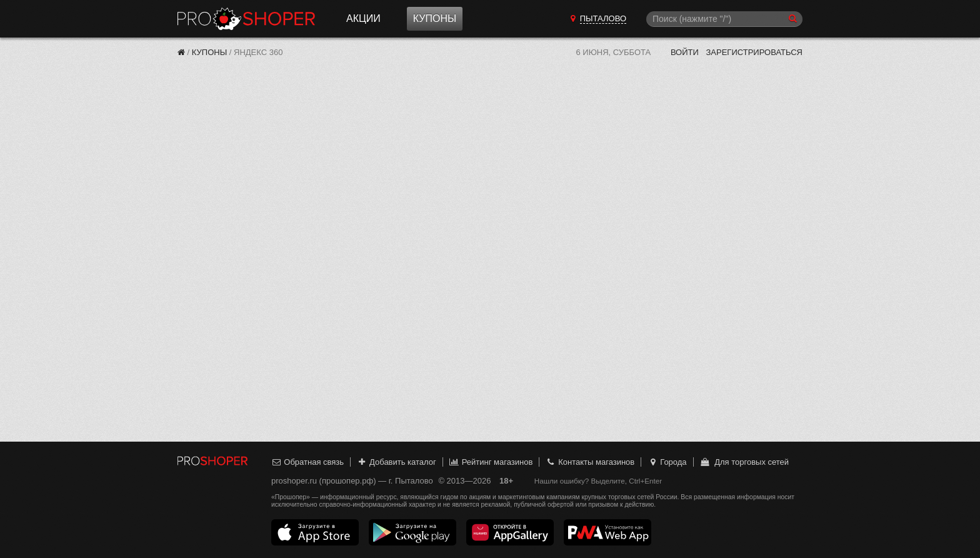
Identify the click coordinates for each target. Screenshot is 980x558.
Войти (685, 52)
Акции (363, 18)
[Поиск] (724, 19)
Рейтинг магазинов (491, 462)
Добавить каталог (397, 462)
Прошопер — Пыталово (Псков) (246, 19)
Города (667, 462)
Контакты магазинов (590, 462)
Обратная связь (307, 462)
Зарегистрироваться (754, 52)
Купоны (435, 18)
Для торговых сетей (744, 462)
